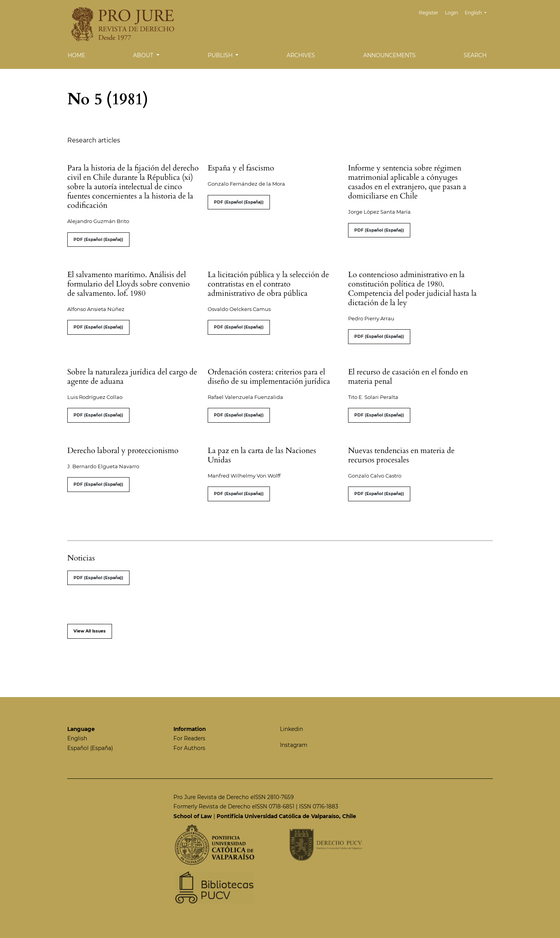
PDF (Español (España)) (98, 240)
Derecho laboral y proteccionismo (123, 451)
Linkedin (291, 729)
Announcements (389, 55)
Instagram (294, 745)
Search (475, 55)
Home (76, 55)
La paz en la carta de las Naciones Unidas (262, 455)
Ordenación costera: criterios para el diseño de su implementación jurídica (269, 377)
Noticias (81, 558)
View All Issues (90, 631)
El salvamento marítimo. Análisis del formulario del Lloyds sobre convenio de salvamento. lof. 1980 (129, 284)
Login (451, 13)
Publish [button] (221, 55)
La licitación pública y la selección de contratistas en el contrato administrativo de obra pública (268, 284)
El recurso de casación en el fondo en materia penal (408, 377)
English (479, 12)
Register (429, 13)
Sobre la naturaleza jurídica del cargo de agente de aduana (132, 377)
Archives (301, 55)
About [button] (144, 55)
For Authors (189, 748)
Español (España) (90, 748)
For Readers (189, 738)
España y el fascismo (241, 168)
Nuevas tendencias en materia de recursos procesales (401, 455)
